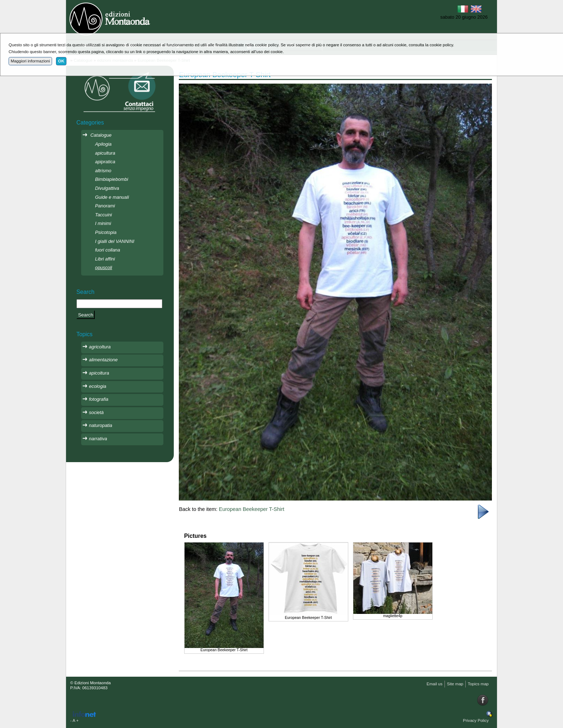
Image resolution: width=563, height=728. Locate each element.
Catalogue (101, 135)
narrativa (98, 439)
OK (61, 61)
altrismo (103, 171)
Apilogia (103, 144)
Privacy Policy (476, 720)
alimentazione (103, 360)
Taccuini (104, 215)
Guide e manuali (112, 197)
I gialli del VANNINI (115, 241)
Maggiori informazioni (30, 61)
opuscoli (104, 267)
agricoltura (100, 347)
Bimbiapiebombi (112, 179)
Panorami (105, 206)
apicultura (105, 153)
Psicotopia (106, 232)
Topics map (478, 684)
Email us (434, 684)
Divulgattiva (107, 188)
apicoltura (99, 373)
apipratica (105, 162)
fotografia (99, 399)
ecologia (98, 386)
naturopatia (101, 425)
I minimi (103, 223)
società (96, 412)
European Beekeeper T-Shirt (252, 509)
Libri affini (105, 259)
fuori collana (108, 250)
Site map (455, 684)
